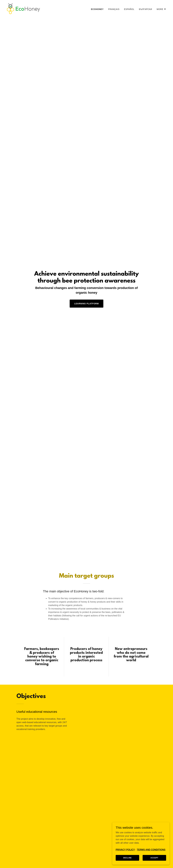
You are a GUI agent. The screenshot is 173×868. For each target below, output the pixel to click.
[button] (161, 9)
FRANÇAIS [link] (114, 9)
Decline (127, 858)
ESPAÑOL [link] (129, 9)
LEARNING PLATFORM (86, 304)
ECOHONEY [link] (97, 9)
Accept (154, 858)
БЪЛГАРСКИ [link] (146, 9)
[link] (23, 9)
